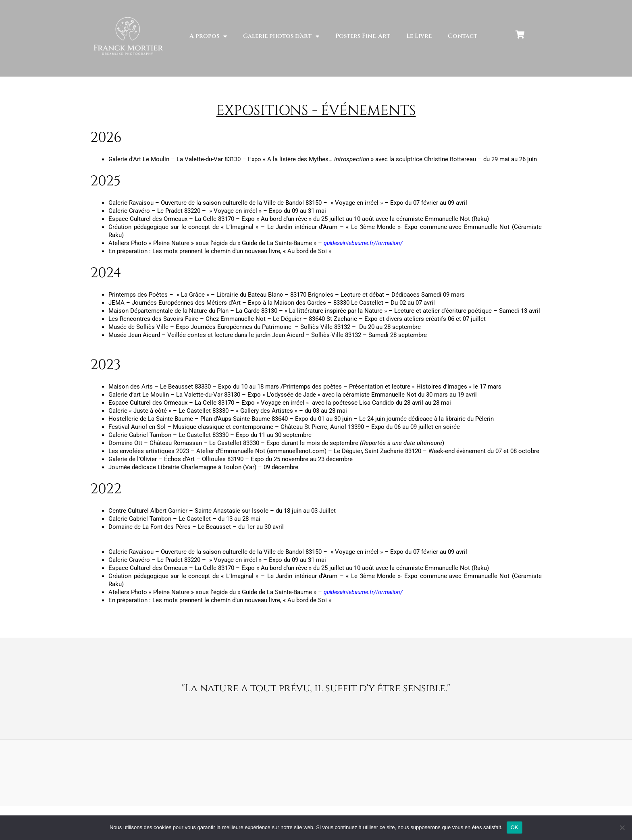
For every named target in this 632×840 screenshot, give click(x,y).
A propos (208, 36)
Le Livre (419, 36)
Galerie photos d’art (281, 36)
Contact (463, 36)
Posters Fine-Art (363, 36)
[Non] (622, 828)
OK (515, 827)
